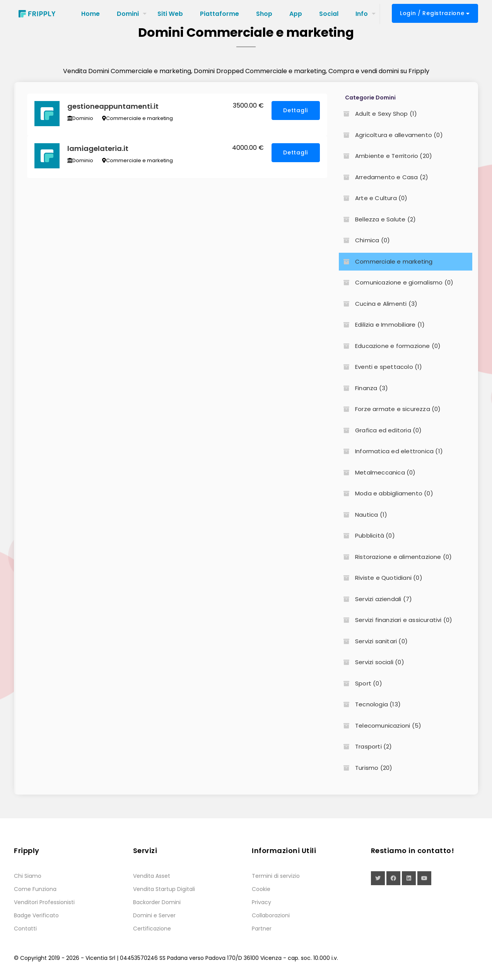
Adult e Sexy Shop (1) (378, 114)
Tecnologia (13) (370, 704)
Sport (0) (360, 683)
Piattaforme (220, 14)
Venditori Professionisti (44, 902)
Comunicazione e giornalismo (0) (396, 282)
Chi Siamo (28, 876)
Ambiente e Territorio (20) (385, 156)
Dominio (81, 119)
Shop (264, 14)
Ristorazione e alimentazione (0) (395, 557)
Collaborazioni (271, 915)
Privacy (261, 902)
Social (329, 14)
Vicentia (97, 958)
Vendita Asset (152, 876)
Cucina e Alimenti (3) (378, 304)
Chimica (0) (364, 240)
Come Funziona (35, 889)
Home (91, 14)
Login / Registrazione (435, 13)
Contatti (25, 929)
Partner (262, 929)
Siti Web (170, 14)
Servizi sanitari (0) (373, 641)
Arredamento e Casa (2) (384, 177)
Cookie (261, 889)
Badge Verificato (36, 915)
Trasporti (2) (366, 746)
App (296, 14)
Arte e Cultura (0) (373, 198)
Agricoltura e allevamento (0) (391, 135)
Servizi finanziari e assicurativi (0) (395, 620)
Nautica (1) (363, 515)
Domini (128, 14)
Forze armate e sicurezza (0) (390, 409)
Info (362, 14)
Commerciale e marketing (138, 119)
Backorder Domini (157, 902)
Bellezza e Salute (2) (377, 219)
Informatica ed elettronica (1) (391, 451)
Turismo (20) (366, 768)
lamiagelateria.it (98, 150)
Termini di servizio (276, 876)
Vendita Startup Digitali (164, 889)
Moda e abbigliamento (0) (386, 493)
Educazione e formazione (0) (390, 346)
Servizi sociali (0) (372, 662)
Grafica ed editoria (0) (380, 430)
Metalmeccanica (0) (377, 472)
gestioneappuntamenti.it (113, 107)
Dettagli (296, 111)
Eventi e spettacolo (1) (381, 367)
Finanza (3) (363, 388)
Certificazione (152, 929)
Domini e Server (154, 915)
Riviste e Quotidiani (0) (381, 578)
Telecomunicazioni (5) (380, 726)
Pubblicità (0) (367, 535)
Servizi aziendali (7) (375, 599)
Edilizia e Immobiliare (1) (382, 325)
